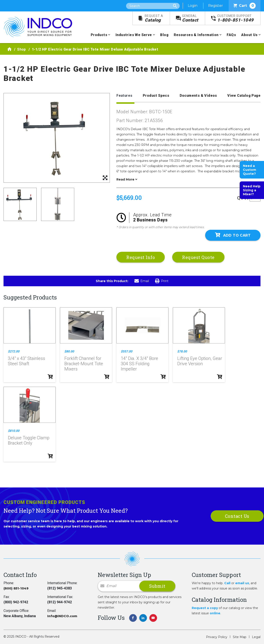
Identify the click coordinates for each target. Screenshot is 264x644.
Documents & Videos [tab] (198, 96)
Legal (256, 637)
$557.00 (127, 351)
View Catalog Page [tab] (244, 96)
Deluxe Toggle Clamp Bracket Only (29, 440)
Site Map (240, 637)
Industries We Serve (134, 35)
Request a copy (205, 608)
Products (99, 35)
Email (142, 281)
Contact (190, 18)
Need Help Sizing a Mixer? (252, 190)
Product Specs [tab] (156, 96)
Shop (22, 49)
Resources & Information (196, 35)
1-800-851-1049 (235, 18)
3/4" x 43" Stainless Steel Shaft (26, 361)
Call (227, 583)
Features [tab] (124, 96)
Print (162, 281)
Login (193, 6)
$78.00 (182, 351)
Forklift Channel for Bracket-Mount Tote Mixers (84, 364)
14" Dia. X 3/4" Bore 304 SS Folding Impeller (139, 364)
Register (216, 6)
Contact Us (237, 516)
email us (242, 583)
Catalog (154, 18)
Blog (164, 35)
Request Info (141, 257)
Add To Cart (233, 235)
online (215, 613)
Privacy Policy (217, 637)
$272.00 (14, 351)
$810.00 (14, 431)
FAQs (231, 35)
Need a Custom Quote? (250, 170)
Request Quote (198, 257)
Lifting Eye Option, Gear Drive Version (200, 361)
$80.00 (69, 351)
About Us (249, 35)
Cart (245, 6)
